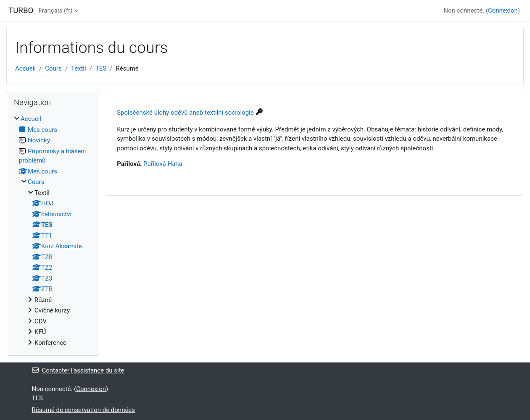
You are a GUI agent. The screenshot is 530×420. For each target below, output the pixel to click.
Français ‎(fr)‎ (55, 10)
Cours (53, 68)
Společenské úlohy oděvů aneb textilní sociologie (185, 113)
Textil (79, 68)
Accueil (25, 68)
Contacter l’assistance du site (78, 370)
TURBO (21, 10)
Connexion (503, 10)
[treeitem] (53, 231)
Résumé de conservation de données (84, 410)
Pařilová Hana (163, 164)
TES (101, 68)
